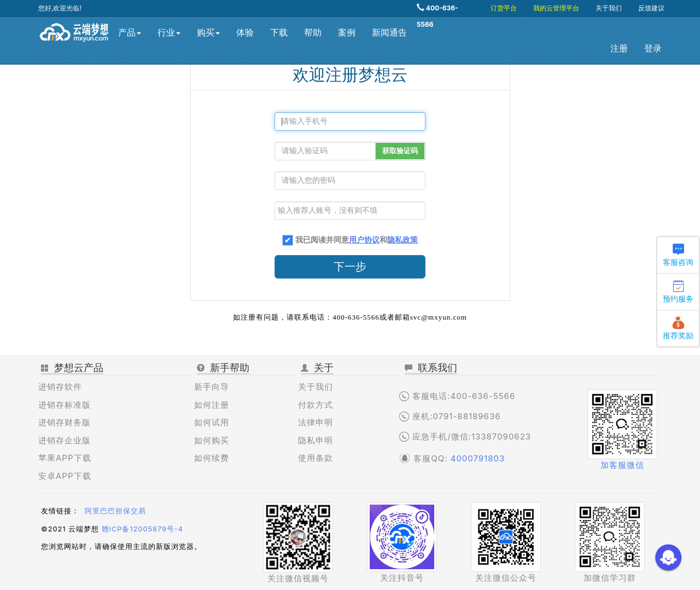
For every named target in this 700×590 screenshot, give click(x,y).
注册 (619, 48)
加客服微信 (622, 465)
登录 (653, 48)
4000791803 (478, 458)
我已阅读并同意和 (357, 240)
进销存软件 (60, 387)
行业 (169, 33)
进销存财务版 (65, 422)
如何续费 (212, 458)
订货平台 (504, 8)
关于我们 (609, 8)
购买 (208, 33)
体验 (245, 33)
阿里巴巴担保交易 (115, 511)
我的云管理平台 (556, 8)
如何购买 (212, 440)
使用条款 (316, 458)
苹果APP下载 (65, 458)
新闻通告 (389, 33)
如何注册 (212, 405)
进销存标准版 (65, 405)
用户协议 (364, 240)
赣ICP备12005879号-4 (142, 529)
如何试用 (212, 422)
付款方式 (316, 405)
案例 (347, 33)
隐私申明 (316, 440)
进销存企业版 (65, 440)
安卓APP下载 (65, 476)
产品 (130, 33)
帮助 (313, 33)
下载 (279, 33)
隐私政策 (402, 240)
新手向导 (212, 387)
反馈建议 (651, 8)
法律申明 (316, 422)
